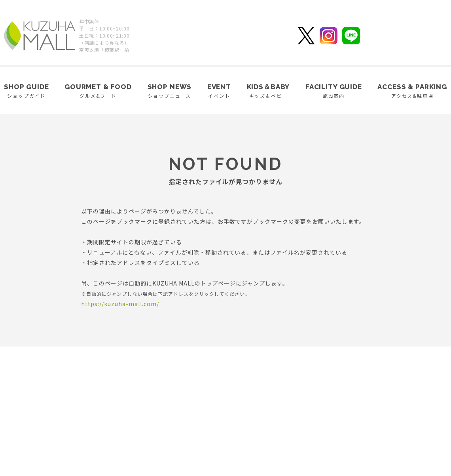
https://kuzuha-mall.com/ (120, 304)
